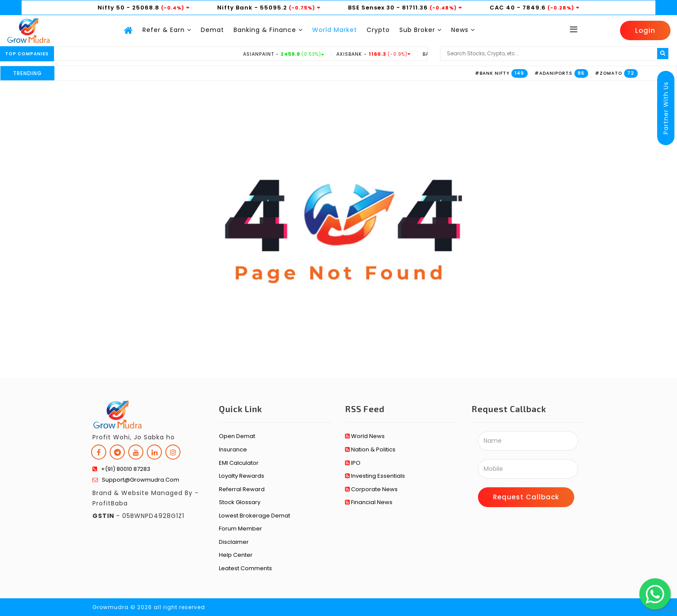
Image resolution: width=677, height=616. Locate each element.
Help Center (236, 555)
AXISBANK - (384, 54)
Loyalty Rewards (242, 476)
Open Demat (237, 436)
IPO (353, 463)
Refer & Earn (167, 30)
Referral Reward (242, 489)
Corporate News (371, 489)
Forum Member (240, 529)
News (463, 30)
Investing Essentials (375, 476)
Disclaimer (234, 542)
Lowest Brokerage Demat (255, 516)
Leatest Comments (245, 568)
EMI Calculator (239, 463)
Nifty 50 (111, 8)
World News (365, 436)
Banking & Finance (268, 30)
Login (645, 30)
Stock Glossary (240, 502)
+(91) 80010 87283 (121, 469)
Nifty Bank (235, 8)
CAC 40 (502, 8)
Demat (212, 30)
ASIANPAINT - (295, 54)
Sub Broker (421, 30)
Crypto (378, 30)
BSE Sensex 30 (371, 8)
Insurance (233, 449)
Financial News (369, 502)
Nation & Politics (370, 449)
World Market (335, 30)
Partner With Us (666, 108)
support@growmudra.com (136, 480)
